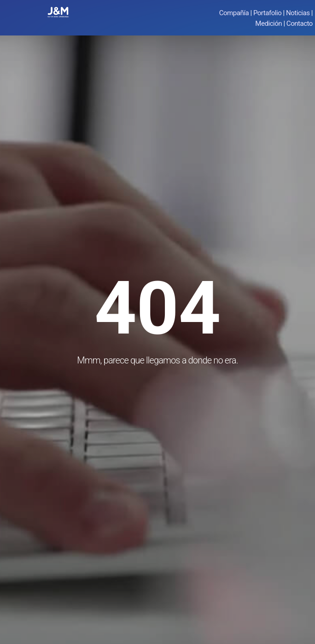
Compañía (234, 13)
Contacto (300, 23)
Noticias (298, 13)
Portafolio (267, 13)
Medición (268, 23)
